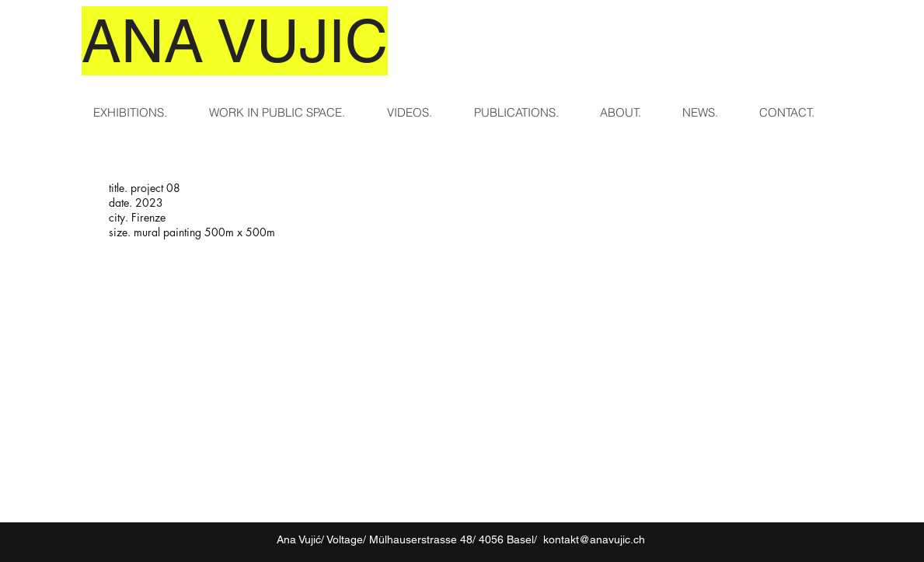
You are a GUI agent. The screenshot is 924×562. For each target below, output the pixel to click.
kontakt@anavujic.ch (594, 539)
